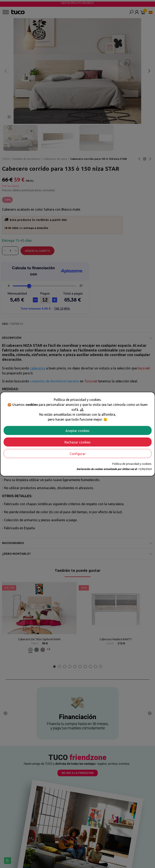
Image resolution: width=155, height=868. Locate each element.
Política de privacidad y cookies (132, 464)
